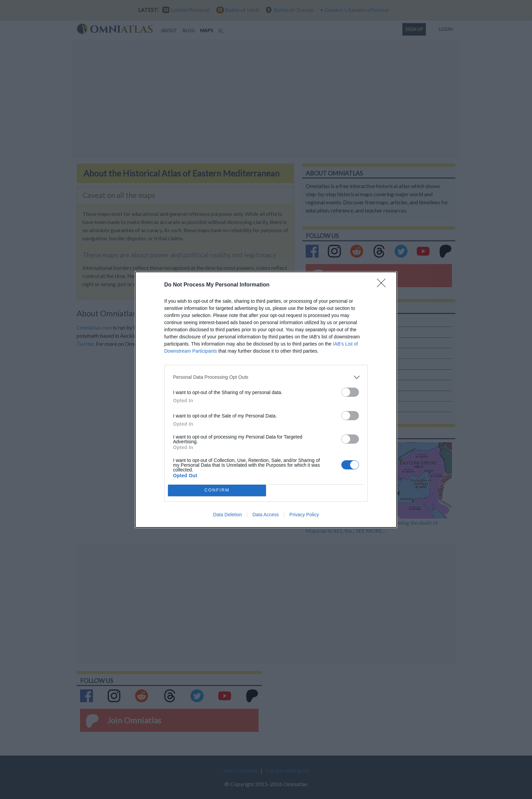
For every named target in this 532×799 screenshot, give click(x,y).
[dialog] (266, 400)
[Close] (383, 285)
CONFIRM (217, 490)
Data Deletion (227, 515)
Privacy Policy (304, 515)
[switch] (350, 392)
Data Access (266, 515)
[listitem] (266, 377)
